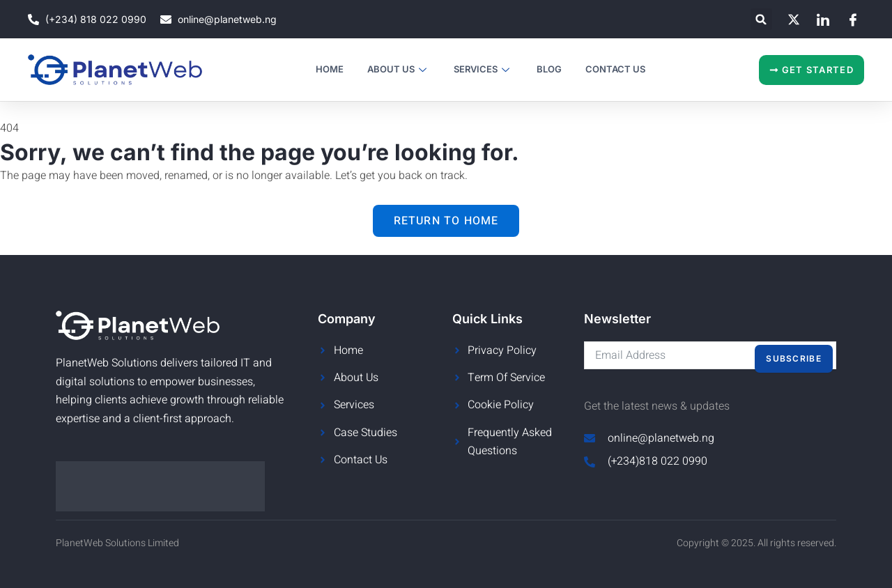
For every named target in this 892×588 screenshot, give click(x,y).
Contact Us (615, 69)
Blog (549, 69)
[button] (761, 19)
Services (483, 69)
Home (330, 69)
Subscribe (794, 358)
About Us (399, 69)
